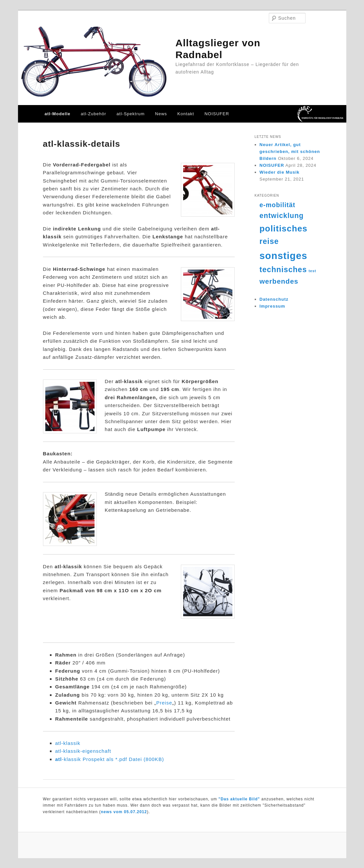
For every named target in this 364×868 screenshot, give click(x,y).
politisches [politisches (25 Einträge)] (284, 228)
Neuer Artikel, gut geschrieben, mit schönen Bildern (290, 152)
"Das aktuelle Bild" (239, 799)
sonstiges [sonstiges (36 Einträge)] (284, 256)
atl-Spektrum (131, 114)
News (161, 114)
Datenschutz (274, 299)
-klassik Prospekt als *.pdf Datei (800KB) (110, 759)
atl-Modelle (58, 114)
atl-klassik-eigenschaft (83, 751)
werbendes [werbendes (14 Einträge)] (279, 281)
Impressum (272, 306)
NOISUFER (217, 114)
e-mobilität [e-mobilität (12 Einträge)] (278, 205)
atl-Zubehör (93, 114)
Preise (164, 703)
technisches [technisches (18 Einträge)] (283, 270)
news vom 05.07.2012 (124, 812)
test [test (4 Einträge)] (312, 271)
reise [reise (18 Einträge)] (269, 241)
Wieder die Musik (280, 172)
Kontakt (186, 114)
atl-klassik (68, 743)
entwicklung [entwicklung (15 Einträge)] (282, 216)
